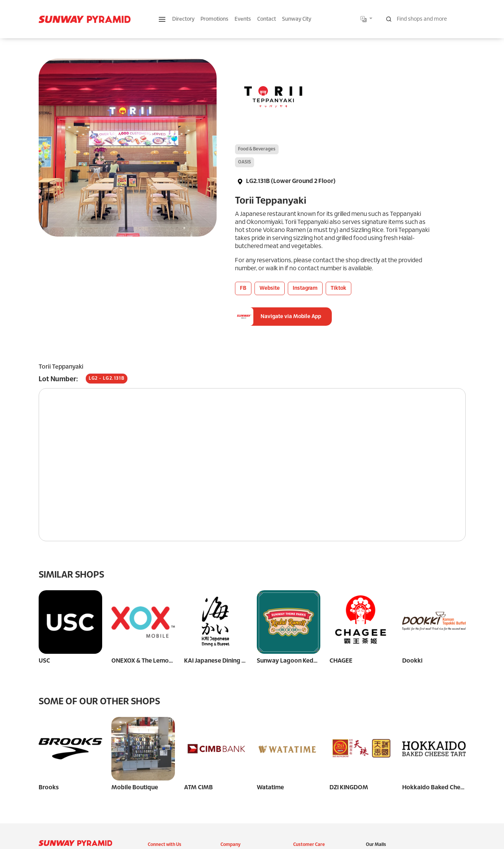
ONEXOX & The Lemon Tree (149, 661)
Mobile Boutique (135, 788)
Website (270, 288)
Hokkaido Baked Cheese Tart (442, 724)
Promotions (214, 19)
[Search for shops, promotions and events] (424, 19)
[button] (162, 19)
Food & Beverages (257, 149)
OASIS (245, 162)
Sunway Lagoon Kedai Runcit (297, 661)
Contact (267, 19)
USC (44, 661)
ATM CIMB (198, 788)
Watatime (270, 788)
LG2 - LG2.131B (107, 378)
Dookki (412, 661)
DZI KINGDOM (349, 724)
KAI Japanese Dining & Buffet (224, 661)
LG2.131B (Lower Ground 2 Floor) (285, 181)
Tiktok (338, 288)
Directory (183, 19)
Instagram (305, 288)
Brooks (49, 788)
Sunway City (297, 19)
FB (243, 288)
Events (243, 19)
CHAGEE (341, 661)
